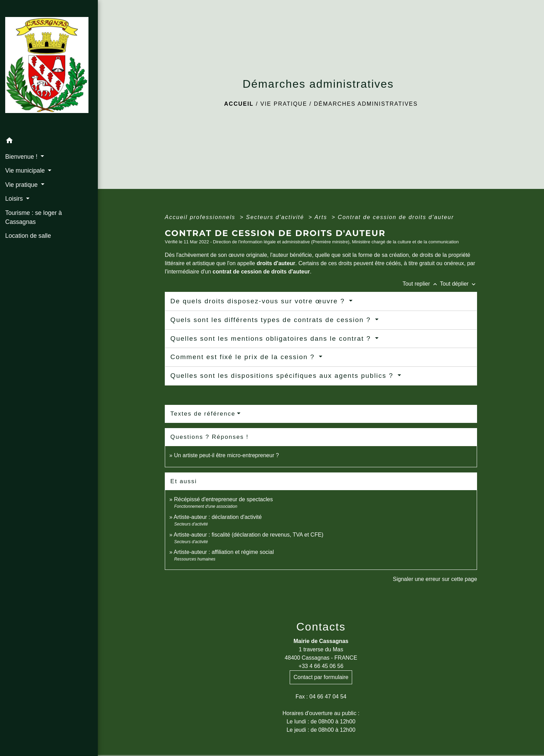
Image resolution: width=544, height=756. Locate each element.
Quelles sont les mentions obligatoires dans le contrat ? (272, 338)
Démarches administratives (366, 104)
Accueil (239, 104)
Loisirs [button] (15, 199)
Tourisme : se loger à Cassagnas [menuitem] (33, 217)
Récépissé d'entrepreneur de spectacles (223, 499)
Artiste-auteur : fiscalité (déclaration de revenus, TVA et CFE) (249, 535)
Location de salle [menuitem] (28, 236)
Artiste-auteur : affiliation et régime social (224, 552)
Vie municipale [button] (26, 171)
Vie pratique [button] (22, 185)
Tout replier (421, 284)
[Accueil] (49, 67)
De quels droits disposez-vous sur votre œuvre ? (259, 301)
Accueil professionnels (201, 217)
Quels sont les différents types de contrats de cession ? (272, 320)
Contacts (321, 627)
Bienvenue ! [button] (22, 157)
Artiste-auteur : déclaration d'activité (218, 517)
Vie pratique (284, 104)
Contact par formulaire (321, 677)
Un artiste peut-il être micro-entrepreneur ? (226, 455)
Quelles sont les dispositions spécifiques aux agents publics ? (283, 376)
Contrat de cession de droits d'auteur (396, 217)
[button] (49, 142)
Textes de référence (203, 414)
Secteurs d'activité (276, 217)
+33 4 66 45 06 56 (321, 666)
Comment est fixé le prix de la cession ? (244, 357)
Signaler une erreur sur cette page (435, 579)
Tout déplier (458, 284)
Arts (322, 217)
